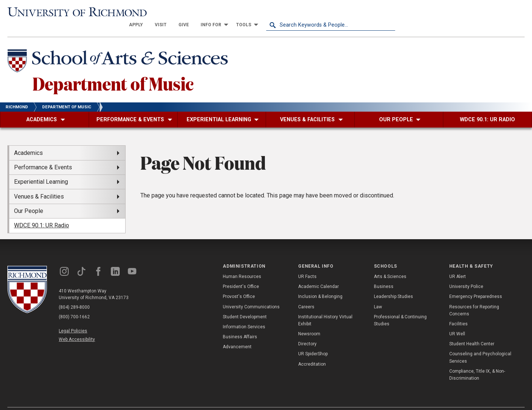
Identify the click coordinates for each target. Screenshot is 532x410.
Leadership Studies (393, 284)
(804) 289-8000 (74, 294)
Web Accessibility (77, 326)
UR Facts (307, 264)
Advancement (237, 334)
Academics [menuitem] (28, 140)
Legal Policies (73, 318)
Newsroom (309, 321)
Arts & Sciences (390, 264)
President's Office (241, 274)
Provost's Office (239, 284)
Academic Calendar (318, 274)
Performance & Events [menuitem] (43, 154)
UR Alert (458, 264)
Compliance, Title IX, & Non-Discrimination (477, 362)
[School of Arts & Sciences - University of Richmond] (120, 49)
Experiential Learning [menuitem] (41, 169)
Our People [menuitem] (29, 198)
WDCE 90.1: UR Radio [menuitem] (42, 212)
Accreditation (312, 351)
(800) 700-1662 (74, 304)
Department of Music (113, 70)
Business (384, 274)
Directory (307, 331)
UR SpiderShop (313, 341)
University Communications (251, 294)
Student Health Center (472, 331)
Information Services (244, 314)
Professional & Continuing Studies (400, 307)
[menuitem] (265, 12)
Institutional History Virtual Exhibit (325, 307)
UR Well (457, 321)
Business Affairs (240, 324)
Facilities (458, 311)
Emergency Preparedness (476, 284)
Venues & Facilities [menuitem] (39, 183)
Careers (306, 294)
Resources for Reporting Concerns (474, 297)
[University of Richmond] (72, 12)
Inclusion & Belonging (320, 284)
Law (378, 294)
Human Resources (242, 264)
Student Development (245, 304)
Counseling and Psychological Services (480, 344)
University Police (466, 274)
